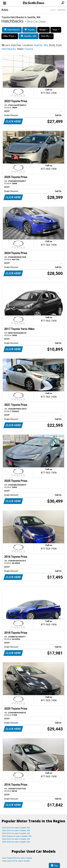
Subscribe (61, 10)
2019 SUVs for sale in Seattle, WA (16, 842)
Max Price (10, 36)
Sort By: (46, 36)
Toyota (29, 30)
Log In (53, 10)
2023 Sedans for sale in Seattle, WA (17, 836)
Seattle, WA (29, 36)
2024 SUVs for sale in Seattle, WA (16, 830)
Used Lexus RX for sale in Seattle (16, 861)
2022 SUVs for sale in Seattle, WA (16, 839)
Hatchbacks (12, 30)
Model (44, 30)
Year (56, 30)
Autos (5, 10)
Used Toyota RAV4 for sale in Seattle (17, 858)
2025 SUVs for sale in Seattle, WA (16, 828)
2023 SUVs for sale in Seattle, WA (16, 833)
